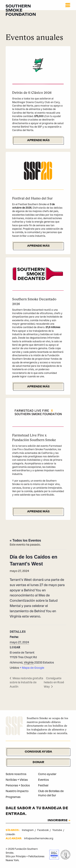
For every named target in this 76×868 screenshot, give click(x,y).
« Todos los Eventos (25, 540)
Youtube (57, 830)
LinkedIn (10, 834)
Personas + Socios (18, 785)
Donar (38, 762)
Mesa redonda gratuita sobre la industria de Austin (26, 682)
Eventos (43, 780)
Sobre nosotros (16, 774)
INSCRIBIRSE (58, 821)
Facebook (43, 830)
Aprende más (38, 140)
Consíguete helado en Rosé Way (54, 682)
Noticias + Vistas (17, 780)
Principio (21, 856)
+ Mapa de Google (32, 668)
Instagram (28, 830)
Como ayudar (47, 774)
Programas (13, 797)
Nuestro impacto (17, 791)
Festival (43, 785)
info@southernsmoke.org (39, 838)
